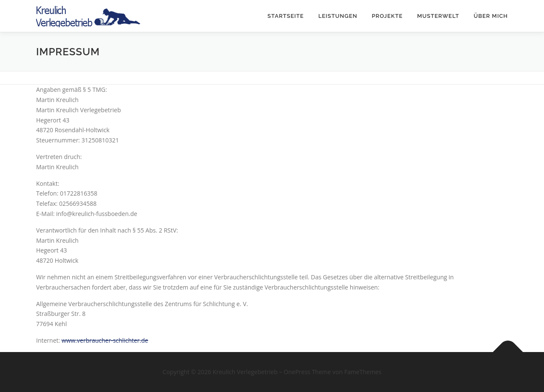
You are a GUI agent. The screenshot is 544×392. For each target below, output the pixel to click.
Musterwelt (438, 16)
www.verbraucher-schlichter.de (105, 340)
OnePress (297, 372)
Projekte (387, 16)
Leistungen (338, 16)
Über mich (491, 16)
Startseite (286, 16)
